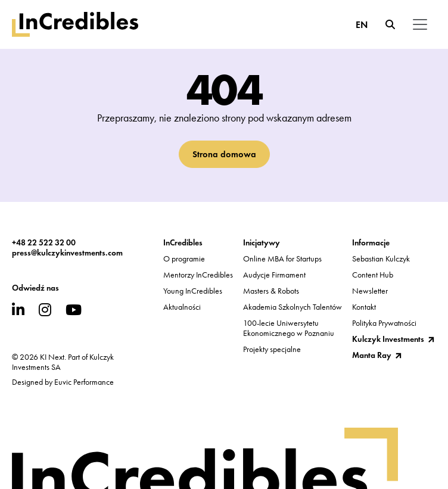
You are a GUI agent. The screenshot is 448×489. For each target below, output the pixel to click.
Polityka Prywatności (384, 323)
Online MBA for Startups (282, 259)
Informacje (371, 243)
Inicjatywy (262, 243)
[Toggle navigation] (420, 24)
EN (362, 25)
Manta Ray (372, 355)
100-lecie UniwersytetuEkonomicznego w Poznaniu (289, 328)
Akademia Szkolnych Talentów (293, 307)
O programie (184, 259)
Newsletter (370, 291)
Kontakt (364, 307)
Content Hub (373, 275)
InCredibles (183, 243)
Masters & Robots (271, 291)
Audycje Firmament (274, 275)
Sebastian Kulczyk (381, 259)
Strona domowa (224, 154)
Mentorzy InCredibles (198, 275)
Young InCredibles (193, 291)
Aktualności (182, 307)
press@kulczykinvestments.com (67, 253)
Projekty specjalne (272, 349)
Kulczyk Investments (388, 339)
